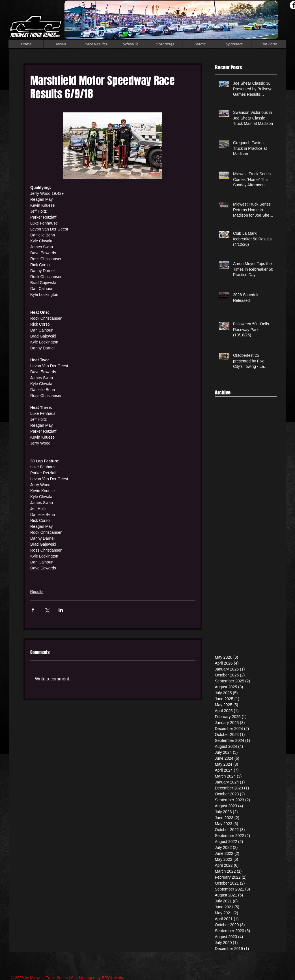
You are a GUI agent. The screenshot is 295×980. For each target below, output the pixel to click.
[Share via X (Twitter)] (47, 610)
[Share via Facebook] (33, 610)
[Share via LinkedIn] (61, 610)
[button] (199, 44)
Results (37, 592)
